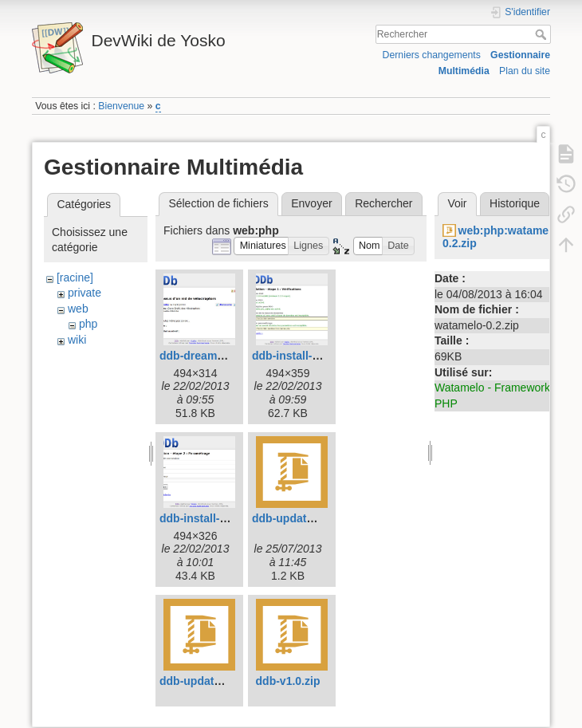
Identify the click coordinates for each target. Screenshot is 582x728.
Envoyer (311, 203)
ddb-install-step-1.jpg (309, 356)
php (88, 324)
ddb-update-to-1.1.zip (216, 681)
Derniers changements (432, 55)
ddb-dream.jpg (198, 356)
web (78, 309)
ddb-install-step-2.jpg (216, 518)
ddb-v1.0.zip (288, 681)
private (85, 293)
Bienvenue (121, 106)
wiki (77, 340)
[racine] (75, 277)
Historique (515, 203)
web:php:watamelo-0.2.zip (502, 237)
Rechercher (543, 34)
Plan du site (525, 71)
